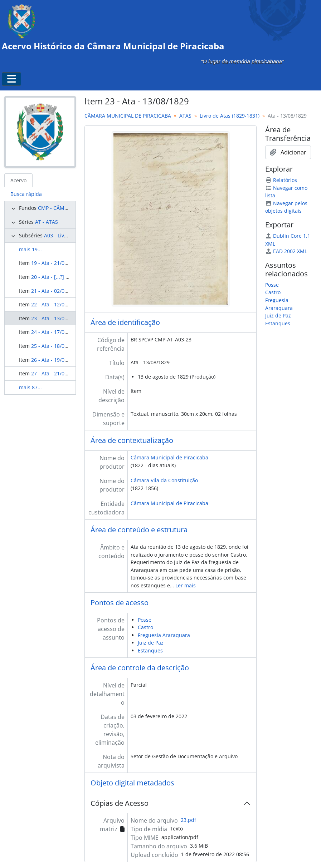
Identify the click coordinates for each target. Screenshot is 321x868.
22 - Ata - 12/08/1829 (56, 304)
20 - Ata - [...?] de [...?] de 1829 (67, 277)
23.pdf (188, 820)
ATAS (185, 116)
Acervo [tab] (18, 180)
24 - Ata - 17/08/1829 (56, 332)
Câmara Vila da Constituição (164, 480)
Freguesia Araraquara (164, 635)
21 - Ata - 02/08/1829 (56, 291)
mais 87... (30, 387)
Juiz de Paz (151, 643)
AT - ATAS (47, 222)
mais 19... (30, 249)
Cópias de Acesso (120, 803)
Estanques (150, 650)
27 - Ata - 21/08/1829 (56, 373)
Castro (145, 627)
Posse (145, 620)
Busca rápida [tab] (26, 194)
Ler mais (186, 585)
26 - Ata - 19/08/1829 (56, 360)
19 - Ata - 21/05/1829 (56, 263)
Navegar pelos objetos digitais (286, 207)
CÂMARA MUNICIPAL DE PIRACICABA (128, 116)
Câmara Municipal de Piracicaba (169, 457)
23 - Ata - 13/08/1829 (56, 318)
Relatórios (281, 180)
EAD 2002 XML (286, 251)
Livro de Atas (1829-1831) (230, 116)
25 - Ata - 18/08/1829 (56, 346)
